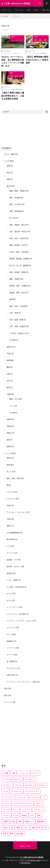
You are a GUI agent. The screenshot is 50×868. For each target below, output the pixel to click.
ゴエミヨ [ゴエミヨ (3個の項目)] (18, 785)
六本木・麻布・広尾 (17, 252)
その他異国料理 (13, 533)
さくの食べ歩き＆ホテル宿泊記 (32, 857)
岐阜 (8, 387)
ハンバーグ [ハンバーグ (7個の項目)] (35, 797)
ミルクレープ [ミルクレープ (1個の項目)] (39, 809)
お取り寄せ (11, 675)
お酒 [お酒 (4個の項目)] (13, 773)
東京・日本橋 (15, 198)
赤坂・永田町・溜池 (17, 272)
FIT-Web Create (34, 860)
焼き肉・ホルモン (14, 566)
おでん (9, 600)
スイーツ (10, 655)
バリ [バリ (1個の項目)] (44, 797)
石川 (8, 381)
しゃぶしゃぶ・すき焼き (16, 614)
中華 (8, 519)
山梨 (8, 374)
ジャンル (7, 453)
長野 (8, 179)
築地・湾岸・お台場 (17, 306)
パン (8, 546)
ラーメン (10, 553)
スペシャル (19, 10)
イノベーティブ (17, 40)
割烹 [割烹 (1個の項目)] (39, 815)
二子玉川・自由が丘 (17, 333)
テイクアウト (12, 668)
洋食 (8, 505)
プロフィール (6, 10)
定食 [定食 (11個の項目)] (13, 821)
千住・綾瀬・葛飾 (16, 320)
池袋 (11, 299)
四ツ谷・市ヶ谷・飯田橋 (19, 265)
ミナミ (12, 406)
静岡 (13, 37)
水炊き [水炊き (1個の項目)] (5, 827)
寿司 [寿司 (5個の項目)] (20, 821)
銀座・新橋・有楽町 (17, 191)
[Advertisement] (25, 734)
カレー (9, 634)
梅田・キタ (14, 399)
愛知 (8, 367)
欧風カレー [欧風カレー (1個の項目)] (29, 821)
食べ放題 (10, 661)
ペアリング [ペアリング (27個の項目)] (26, 809)
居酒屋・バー (12, 560)
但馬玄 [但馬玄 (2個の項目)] (24, 815)
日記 (36, 10)
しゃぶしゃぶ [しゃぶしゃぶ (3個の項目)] (23, 773)
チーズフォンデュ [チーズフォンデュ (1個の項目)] (32, 791)
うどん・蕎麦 (12, 580)
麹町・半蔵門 (15, 279)
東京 (8, 186)
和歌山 (9, 433)
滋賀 (8, 166)
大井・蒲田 (14, 313)
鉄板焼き (10, 641)
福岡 (8, 446)
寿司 (8, 458)
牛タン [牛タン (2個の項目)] (26, 827)
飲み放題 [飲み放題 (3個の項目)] (20, 833)
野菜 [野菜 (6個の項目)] (11, 833)
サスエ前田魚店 (41, 53)
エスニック (11, 628)
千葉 (8, 354)
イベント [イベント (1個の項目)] (35, 773)
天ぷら (9, 472)
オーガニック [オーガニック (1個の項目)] (30, 779)
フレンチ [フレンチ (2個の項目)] (6, 809)
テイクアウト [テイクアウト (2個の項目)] (8, 797)
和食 (8, 465)
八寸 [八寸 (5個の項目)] (32, 815)
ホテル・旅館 (9, 154)
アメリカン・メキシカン (16, 512)
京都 (8, 426)
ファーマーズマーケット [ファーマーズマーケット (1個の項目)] (23, 803)
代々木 (12, 218)
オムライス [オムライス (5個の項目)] (17, 779)
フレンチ (10, 492)
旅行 (29, 10)
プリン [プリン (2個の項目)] (16, 809)
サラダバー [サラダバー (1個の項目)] (41, 785)
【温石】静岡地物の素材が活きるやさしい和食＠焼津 (37, 60)
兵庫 (8, 419)
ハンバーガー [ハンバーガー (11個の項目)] (22, 797)
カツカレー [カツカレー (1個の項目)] (7, 785)
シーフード (11, 648)
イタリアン (11, 499)
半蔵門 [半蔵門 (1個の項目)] (5, 821)
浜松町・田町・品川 (17, 293)
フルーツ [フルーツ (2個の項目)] (39, 803)
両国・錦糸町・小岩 (17, 245)
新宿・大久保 (15, 204)
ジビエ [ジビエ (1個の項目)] (5, 791)
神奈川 (9, 347)
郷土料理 (10, 539)
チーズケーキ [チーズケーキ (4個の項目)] (17, 791)
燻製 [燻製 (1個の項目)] (18, 827)
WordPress (26, 863)
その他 (12, 340)
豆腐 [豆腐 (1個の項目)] (5, 833)
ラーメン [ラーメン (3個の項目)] (6, 815)
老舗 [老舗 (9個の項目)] (33, 827)
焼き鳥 (9, 573)
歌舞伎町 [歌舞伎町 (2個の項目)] (40, 821)
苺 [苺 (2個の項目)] (39, 827)
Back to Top (25, 846)
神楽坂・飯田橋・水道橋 (19, 259)
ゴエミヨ (16, 53)
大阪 (8, 394)
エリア (7, 161)
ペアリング (8, 53)
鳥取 (8, 440)
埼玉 (8, 173)
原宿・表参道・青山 (17, 225)
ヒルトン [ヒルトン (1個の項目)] (6, 803)
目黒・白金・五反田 (17, 238)
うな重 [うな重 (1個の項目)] (5, 773)
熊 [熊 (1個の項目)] (12, 827)
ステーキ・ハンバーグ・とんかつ (20, 621)
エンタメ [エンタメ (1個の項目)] (6, 779)
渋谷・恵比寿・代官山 (18, 231)
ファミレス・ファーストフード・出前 (21, 682)
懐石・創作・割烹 (41, 40)
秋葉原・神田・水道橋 (18, 286)
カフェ (9, 594)
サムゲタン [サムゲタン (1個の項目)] (29, 785)
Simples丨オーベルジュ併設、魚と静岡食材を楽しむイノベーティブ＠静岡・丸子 (13, 61)
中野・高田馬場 (15, 211)
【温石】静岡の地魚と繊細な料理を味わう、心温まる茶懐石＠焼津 (13, 96)
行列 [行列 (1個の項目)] (45, 827)
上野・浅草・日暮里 (17, 326)
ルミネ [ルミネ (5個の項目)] (16, 815)
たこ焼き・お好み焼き (15, 587)
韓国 (8, 526)
